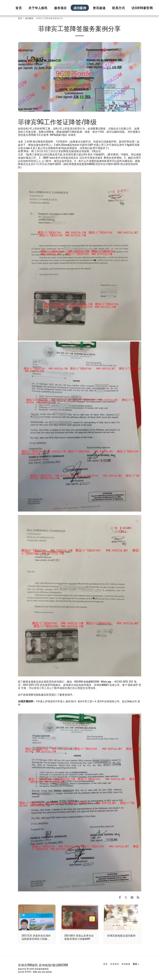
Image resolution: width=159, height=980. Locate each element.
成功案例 (29, 18)
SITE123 (28, 972)
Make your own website (42, 972)
